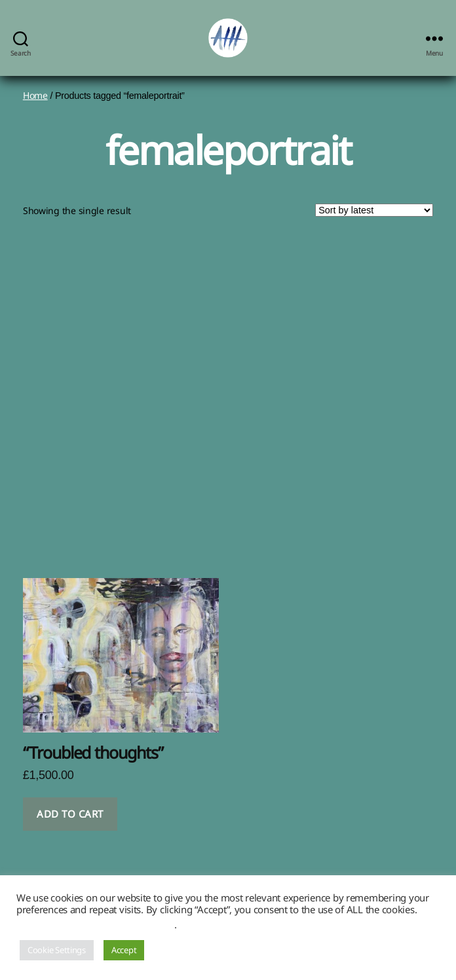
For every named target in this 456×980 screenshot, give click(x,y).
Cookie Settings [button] (57, 950)
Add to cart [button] (70, 814)
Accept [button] (124, 950)
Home (35, 95)
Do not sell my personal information (95, 924)
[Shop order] (374, 210)
